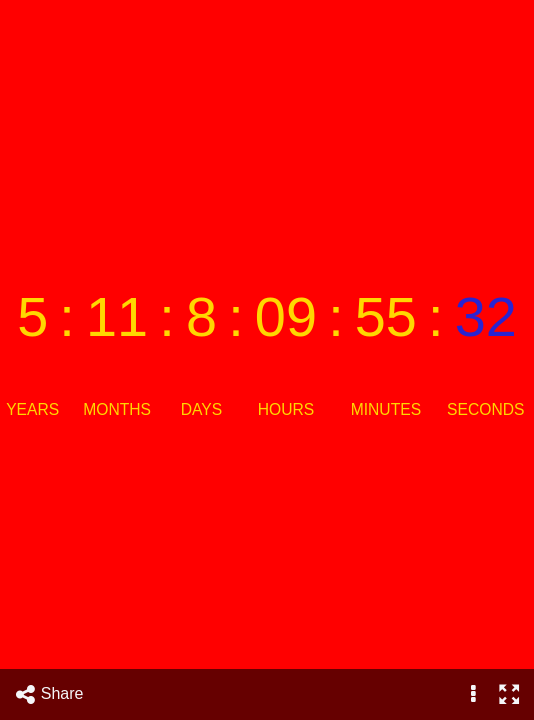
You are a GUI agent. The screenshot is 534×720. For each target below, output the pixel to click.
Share (49, 694)
